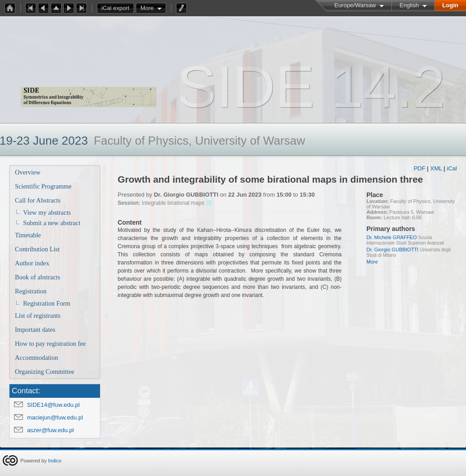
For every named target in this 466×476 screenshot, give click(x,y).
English (409, 5)
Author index (32, 263)
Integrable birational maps (173, 203)
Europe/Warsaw (355, 5)
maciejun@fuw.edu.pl (55, 417)
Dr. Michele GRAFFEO (392, 237)
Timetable (28, 235)
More (147, 8)
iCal (452, 168)
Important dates (35, 330)
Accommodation (36, 358)
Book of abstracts (38, 277)
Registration (31, 291)
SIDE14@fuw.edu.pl (54, 405)
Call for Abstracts (38, 200)
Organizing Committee (45, 372)
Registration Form (47, 303)
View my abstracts (47, 212)
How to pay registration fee (50, 344)
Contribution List (37, 249)
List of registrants (38, 316)
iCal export (118, 8)
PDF (419, 168)
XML (436, 168)
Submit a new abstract (52, 223)
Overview (28, 172)
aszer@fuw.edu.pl (51, 430)
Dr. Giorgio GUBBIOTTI (392, 250)
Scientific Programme (43, 186)
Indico (55, 461)
